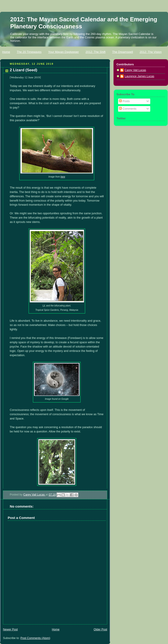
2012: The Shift (96, 52)
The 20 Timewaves (29, 52)
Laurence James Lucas (139, 76)
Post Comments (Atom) (35, 638)
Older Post (100, 629)
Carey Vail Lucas (35, 495)
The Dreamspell (123, 52)
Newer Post (10, 629)
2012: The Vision (151, 52)
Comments (128, 109)
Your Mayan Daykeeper (63, 52)
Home (6, 52)
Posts (124, 101)
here (63, 177)
